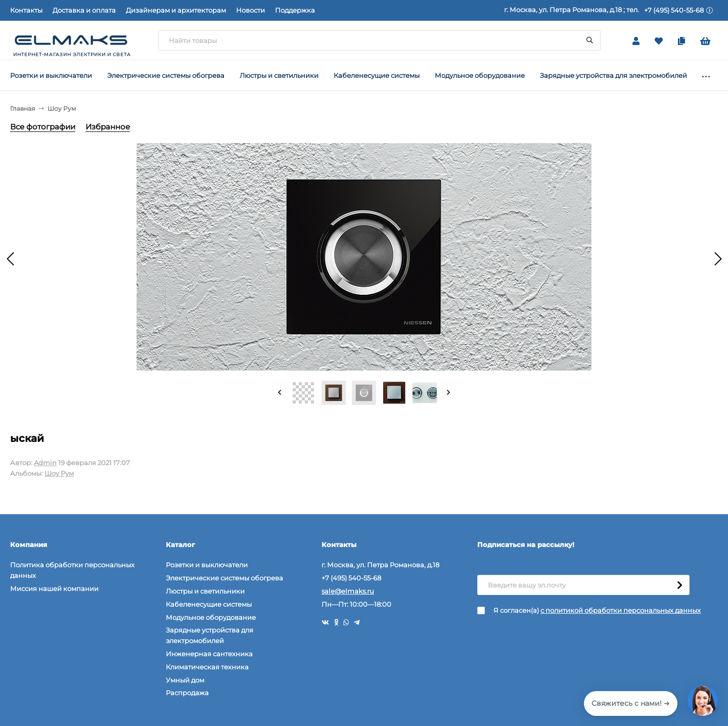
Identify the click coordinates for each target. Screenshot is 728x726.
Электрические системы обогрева (224, 578)
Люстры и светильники (205, 591)
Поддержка (295, 10)
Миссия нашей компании (54, 588)
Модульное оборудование (211, 617)
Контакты (26, 10)
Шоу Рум (62, 108)
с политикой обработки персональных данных (621, 610)
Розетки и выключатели (207, 565)
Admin (45, 463)
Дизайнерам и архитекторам (176, 10)
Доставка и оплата (84, 10)
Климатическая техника (207, 667)
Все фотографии (43, 127)
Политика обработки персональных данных (72, 570)
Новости (251, 10)
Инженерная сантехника (209, 654)
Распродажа (187, 693)
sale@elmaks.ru (348, 591)
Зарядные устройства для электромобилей (210, 635)
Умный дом (185, 680)
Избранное (108, 127)
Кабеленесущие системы (209, 604)
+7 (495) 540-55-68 (674, 10)
